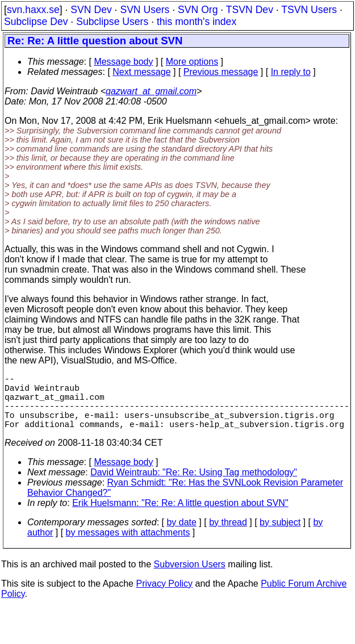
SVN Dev (91, 10)
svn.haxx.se (33, 10)
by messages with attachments (128, 546)
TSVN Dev (250, 10)
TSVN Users (309, 10)
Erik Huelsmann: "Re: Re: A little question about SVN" (180, 517)
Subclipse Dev (36, 22)
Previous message (221, 72)
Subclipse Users (112, 22)
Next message (141, 72)
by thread (228, 536)
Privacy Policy (164, 597)
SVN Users (145, 10)
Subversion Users (190, 578)
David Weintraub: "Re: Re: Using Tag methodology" (194, 486)
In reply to (291, 72)
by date (181, 536)
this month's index (197, 22)
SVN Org (198, 10)
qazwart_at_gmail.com (151, 91)
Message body (123, 62)
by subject (280, 536)
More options (192, 62)
